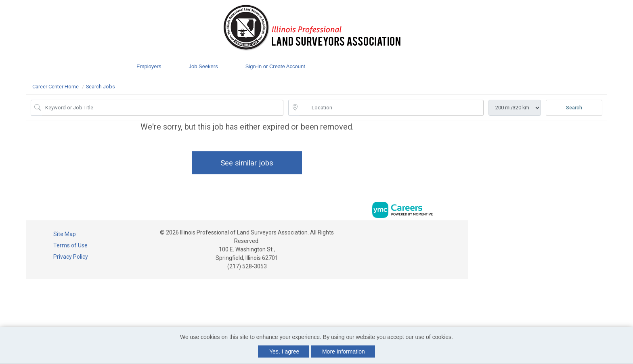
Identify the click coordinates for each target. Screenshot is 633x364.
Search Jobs (101, 87)
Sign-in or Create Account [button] (275, 66)
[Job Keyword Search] (163, 108)
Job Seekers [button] (203, 66)
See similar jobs (247, 163)
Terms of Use (70, 245)
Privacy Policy (71, 257)
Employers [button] (149, 66)
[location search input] (392, 108)
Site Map (65, 234)
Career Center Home (56, 87)
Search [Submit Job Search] (574, 108)
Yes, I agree (284, 351)
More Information (344, 351)
